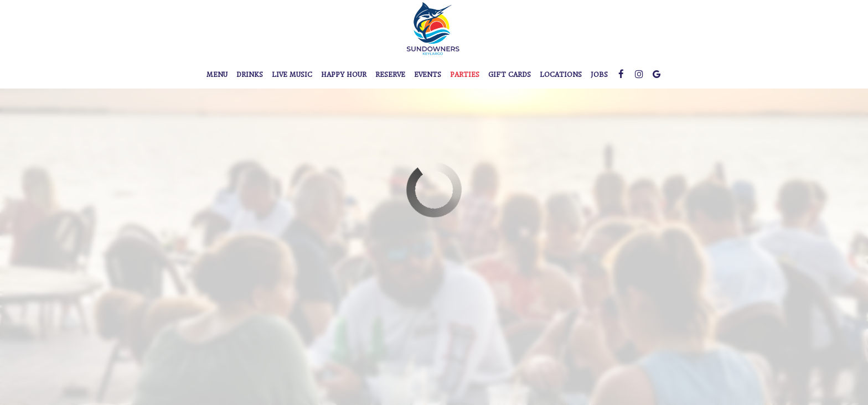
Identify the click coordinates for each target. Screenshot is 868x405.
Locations (561, 75)
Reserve (390, 75)
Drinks (250, 75)
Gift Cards (510, 75)
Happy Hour (344, 75)
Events (428, 75)
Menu (217, 75)
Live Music (292, 75)
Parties (465, 75)
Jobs (599, 75)
